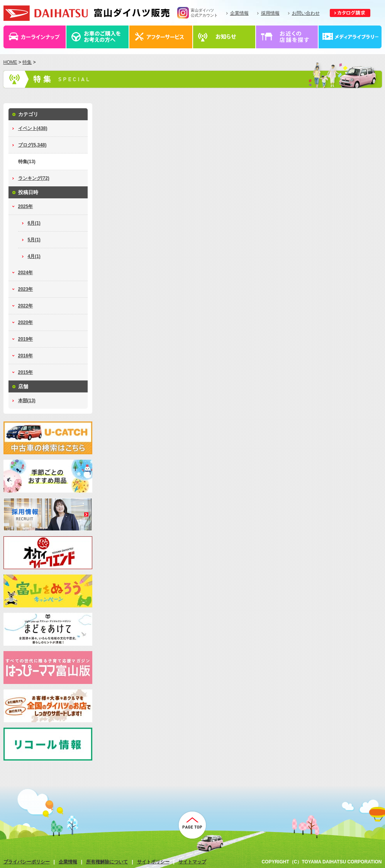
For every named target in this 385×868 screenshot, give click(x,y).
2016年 (26, 356)
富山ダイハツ (86, 13)
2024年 (26, 273)
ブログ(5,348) (32, 145)
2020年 (26, 322)
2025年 (26, 206)
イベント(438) (33, 128)
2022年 (26, 306)
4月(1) (34, 256)
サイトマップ (192, 862)
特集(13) (27, 162)
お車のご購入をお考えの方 (98, 37)
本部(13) (27, 401)
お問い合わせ (306, 13)
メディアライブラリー (350, 37)
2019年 (26, 339)
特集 (27, 62)
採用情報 (270, 13)
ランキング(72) (34, 178)
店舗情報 (287, 37)
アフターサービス (161, 37)
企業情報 (239, 13)
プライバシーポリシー (27, 862)
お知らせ (225, 37)
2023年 (26, 289)
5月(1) (34, 240)
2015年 (26, 372)
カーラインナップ (35, 37)
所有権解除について (107, 862)
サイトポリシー (153, 862)
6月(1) (34, 223)
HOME (10, 62)
